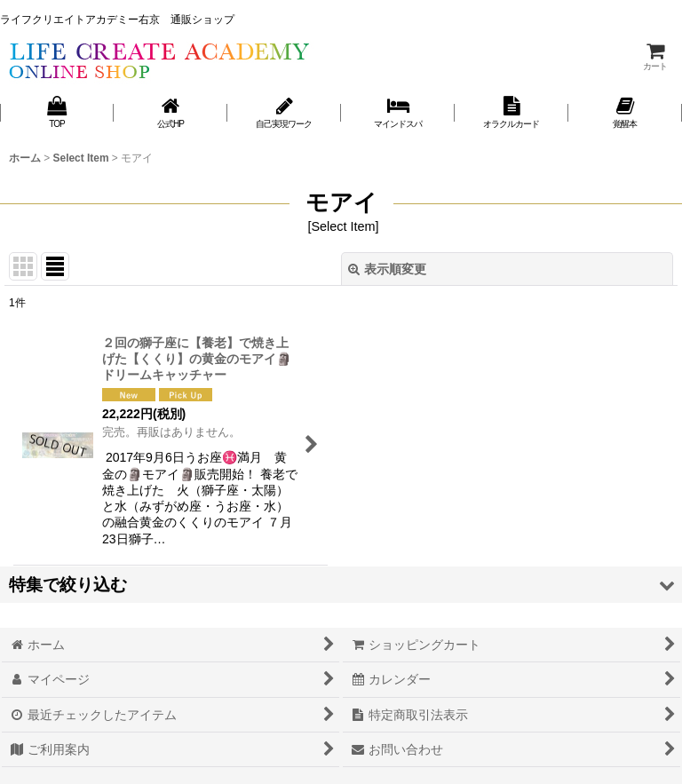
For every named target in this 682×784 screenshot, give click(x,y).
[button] (341, 585)
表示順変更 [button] (387, 269)
